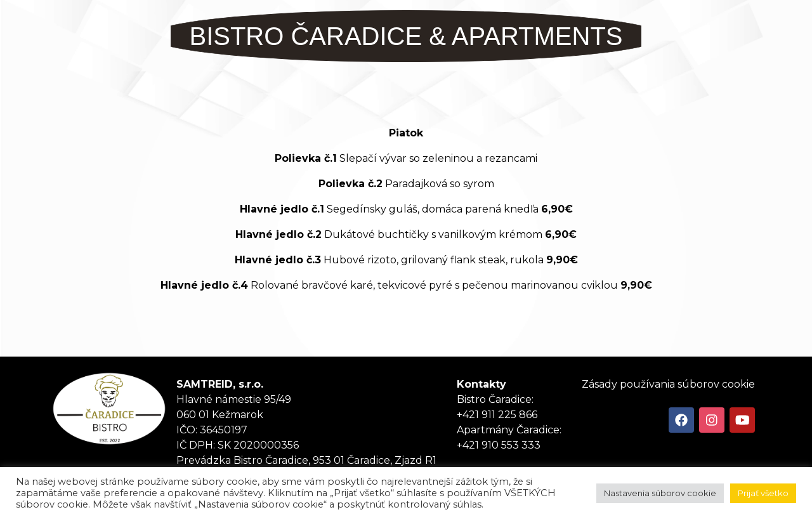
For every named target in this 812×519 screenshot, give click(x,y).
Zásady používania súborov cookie (668, 384)
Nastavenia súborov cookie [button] (660, 493)
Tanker (109, 409)
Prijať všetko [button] (763, 493)
